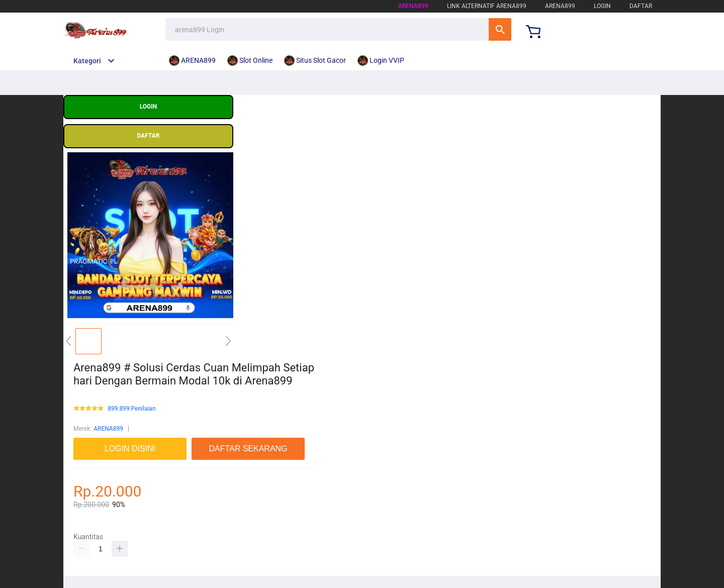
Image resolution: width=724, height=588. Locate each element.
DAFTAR (641, 6)
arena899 (413, 6)
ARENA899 (108, 429)
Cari (500, 29)
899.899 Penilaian (132, 409)
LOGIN (602, 6)
